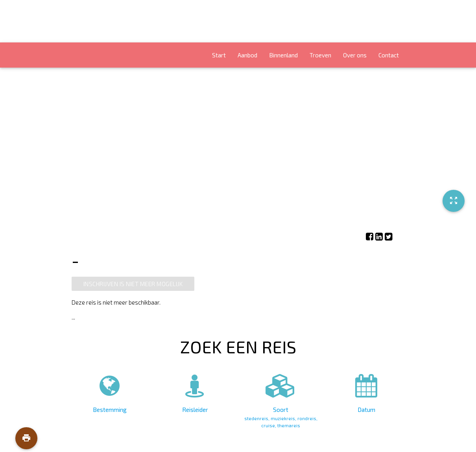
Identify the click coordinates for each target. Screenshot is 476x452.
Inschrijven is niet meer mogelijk (133, 284)
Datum (366, 392)
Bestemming (110, 392)
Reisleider (195, 392)
